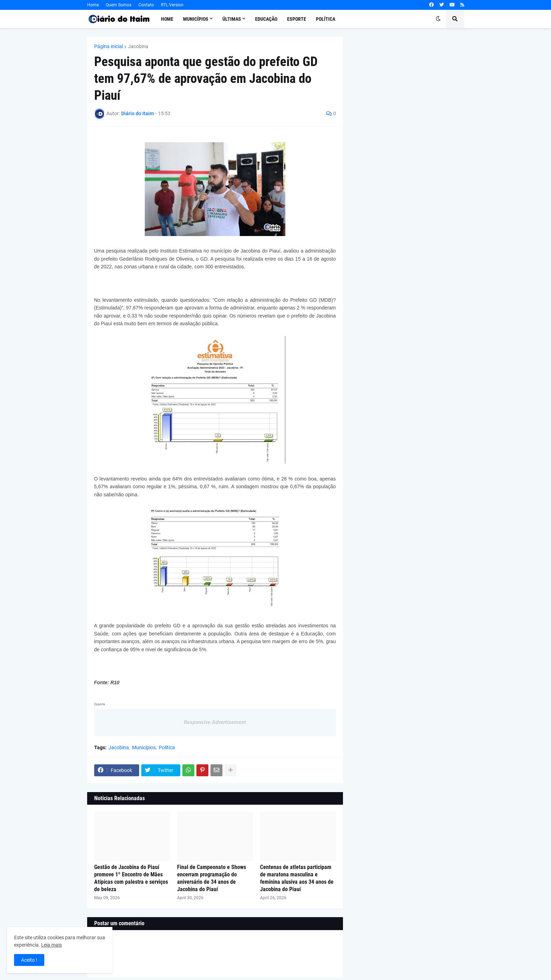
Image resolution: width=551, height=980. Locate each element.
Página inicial (109, 46)
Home (93, 5)
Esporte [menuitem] (297, 19)
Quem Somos (119, 5)
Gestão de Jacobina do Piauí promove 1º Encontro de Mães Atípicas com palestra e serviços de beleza (131, 878)
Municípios (144, 747)
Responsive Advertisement (215, 722)
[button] (438, 19)
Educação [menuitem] (266, 19)
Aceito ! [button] (29, 960)
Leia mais (51, 945)
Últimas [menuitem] (232, 19)
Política (167, 747)
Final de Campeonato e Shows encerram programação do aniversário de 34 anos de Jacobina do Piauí (212, 878)
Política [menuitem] (326, 19)
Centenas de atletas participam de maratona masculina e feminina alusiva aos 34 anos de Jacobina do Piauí (297, 878)
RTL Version (172, 5)
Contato (146, 5)
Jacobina (138, 46)
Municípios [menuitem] (196, 19)
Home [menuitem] (167, 19)
